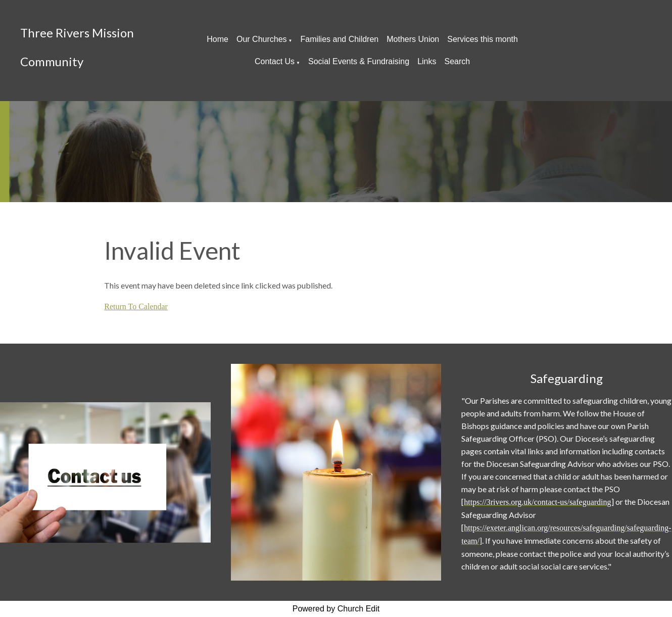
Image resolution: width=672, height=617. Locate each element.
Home (218, 39)
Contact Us (275, 61)
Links (427, 61)
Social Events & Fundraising (359, 61)
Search (457, 61)
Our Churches (262, 39)
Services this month (483, 39)
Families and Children (339, 39)
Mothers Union (413, 39)
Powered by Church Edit (336, 609)
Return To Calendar (136, 306)
